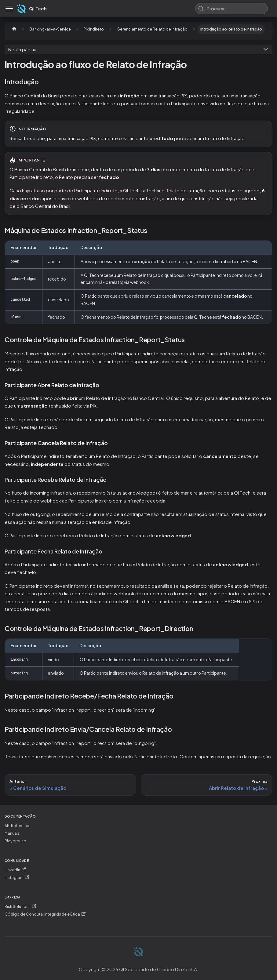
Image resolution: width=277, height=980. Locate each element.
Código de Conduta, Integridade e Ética (45, 914)
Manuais (12, 833)
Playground (15, 841)
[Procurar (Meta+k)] (231, 9)
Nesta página (22, 49)
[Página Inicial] (14, 29)
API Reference (18, 826)
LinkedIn (15, 870)
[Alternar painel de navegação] (9, 9)
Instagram (17, 878)
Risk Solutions (20, 907)
